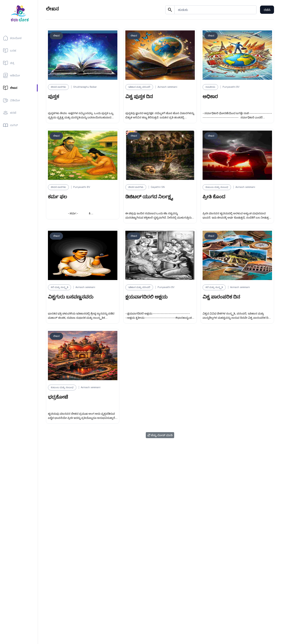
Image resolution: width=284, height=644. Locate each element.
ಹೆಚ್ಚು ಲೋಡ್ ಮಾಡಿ (160, 435)
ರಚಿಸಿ (267, 10)
